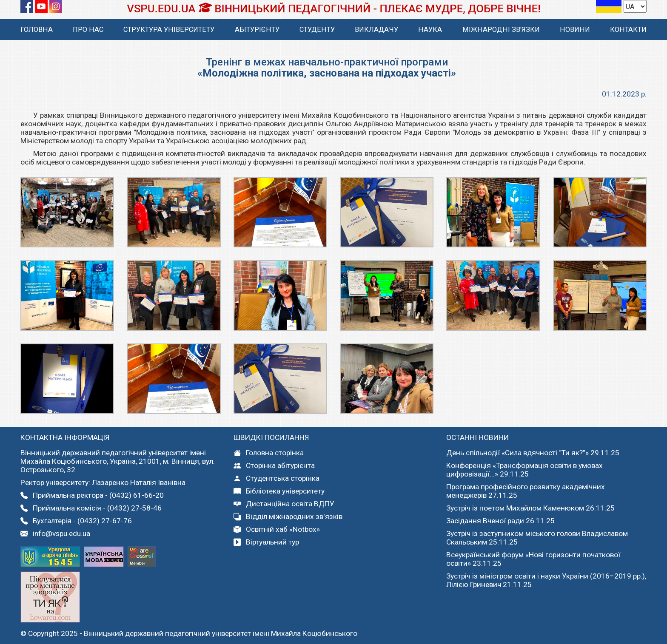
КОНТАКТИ (628, 30)
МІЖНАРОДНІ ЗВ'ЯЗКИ (501, 30)
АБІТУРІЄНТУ (257, 30)
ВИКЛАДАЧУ (376, 30)
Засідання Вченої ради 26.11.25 (500, 521)
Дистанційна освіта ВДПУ (284, 504)
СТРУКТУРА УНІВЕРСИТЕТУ (169, 30)
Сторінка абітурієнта (274, 465)
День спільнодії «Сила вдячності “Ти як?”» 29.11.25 (533, 453)
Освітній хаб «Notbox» (277, 529)
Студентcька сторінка (276, 478)
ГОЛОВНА (37, 30)
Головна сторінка (269, 453)
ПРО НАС (88, 30)
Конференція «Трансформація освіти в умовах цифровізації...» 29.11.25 (524, 470)
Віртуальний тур (266, 542)
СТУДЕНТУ (317, 30)
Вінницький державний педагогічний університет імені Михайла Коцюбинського (221, 633)
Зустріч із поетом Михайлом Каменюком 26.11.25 (530, 508)
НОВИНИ (575, 30)
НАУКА (430, 30)
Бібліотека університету (279, 491)
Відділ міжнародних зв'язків (288, 516)
